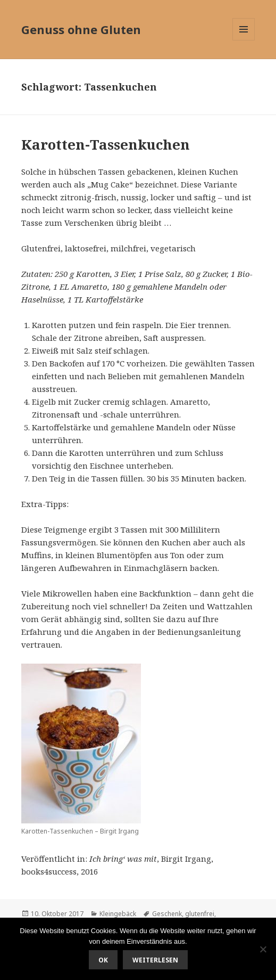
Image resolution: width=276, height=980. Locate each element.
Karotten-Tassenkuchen (106, 144)
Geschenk (167, 914)
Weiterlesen (155, 960)
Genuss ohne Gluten (81, 29)
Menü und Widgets (244, 40)
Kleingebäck (118, 914)
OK (103, 960)
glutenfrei (200, 914)
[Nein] (263, 949)
